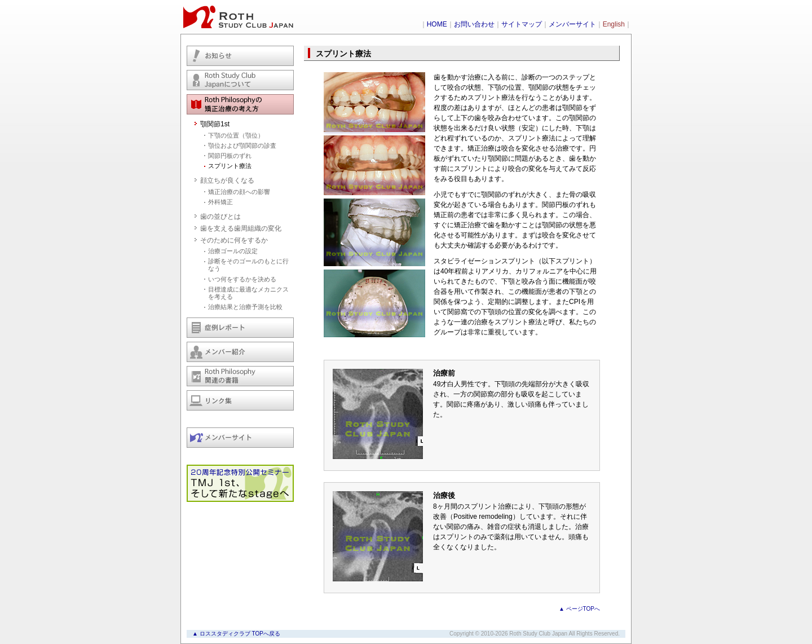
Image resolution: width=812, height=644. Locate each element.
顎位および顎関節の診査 (242, 145)
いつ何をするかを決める (242, 279)
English (614, 24)
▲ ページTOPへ (579, 609)
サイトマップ (522, 24)
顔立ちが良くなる (227, 180)
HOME (437, 24)
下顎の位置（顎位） (236, 135)
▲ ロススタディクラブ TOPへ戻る (236, 634)
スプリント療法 (230, 166)
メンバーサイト (572, 24)
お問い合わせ (474, 24)
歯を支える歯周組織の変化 (241, 228)
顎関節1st (215, 124)
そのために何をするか (234, 240)
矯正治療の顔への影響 (239, 192)
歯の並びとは (220, 217)
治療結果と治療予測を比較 (245, 307)
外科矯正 (220, 202)
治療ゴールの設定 (233, 251)
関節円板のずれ (230, 156)
